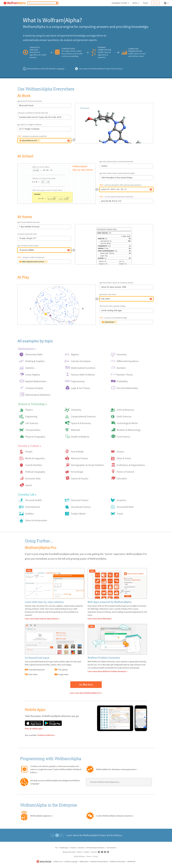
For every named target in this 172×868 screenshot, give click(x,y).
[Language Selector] (167, 3)
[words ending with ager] (151, 311)
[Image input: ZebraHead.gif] (151, 322)
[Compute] (57, 3)
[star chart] (57, 305)
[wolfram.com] (44, 861)
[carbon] (151, 166)
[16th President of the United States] (151, 178)
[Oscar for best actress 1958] (151, 287)
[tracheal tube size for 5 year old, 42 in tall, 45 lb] (69, 117)
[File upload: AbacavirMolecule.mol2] (69, 141)
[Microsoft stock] (69, 106)
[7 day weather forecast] (69, 227)
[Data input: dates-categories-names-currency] (69, 262)
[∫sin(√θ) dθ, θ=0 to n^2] (151, 201)
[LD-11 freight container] (69, 129)
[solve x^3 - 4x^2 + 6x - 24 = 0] (57, 184)
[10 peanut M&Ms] (69, 250)
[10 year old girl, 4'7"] (69, 238)
